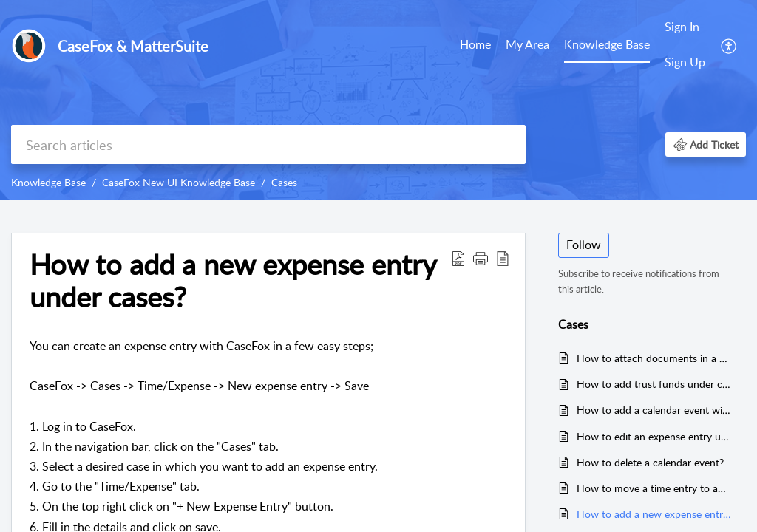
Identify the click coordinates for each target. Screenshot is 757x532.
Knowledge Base (607, 44)
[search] (268, 144)
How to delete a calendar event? (650, 462)
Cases (284, 182)
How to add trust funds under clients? (654, 384)
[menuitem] (475, 46)
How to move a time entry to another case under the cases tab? (654, 488)
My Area (527, 44)
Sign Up (685, 62)
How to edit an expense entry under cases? (654, 436)
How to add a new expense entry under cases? (654, 514)
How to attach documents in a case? (654, 358)
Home (475, 44)
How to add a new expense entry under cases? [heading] (233, 281)
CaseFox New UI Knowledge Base (179, 182)
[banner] (378, 100)
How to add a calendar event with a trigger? (654, 410)
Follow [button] (584, 245)
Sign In (682, 27)
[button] (729, 45)
